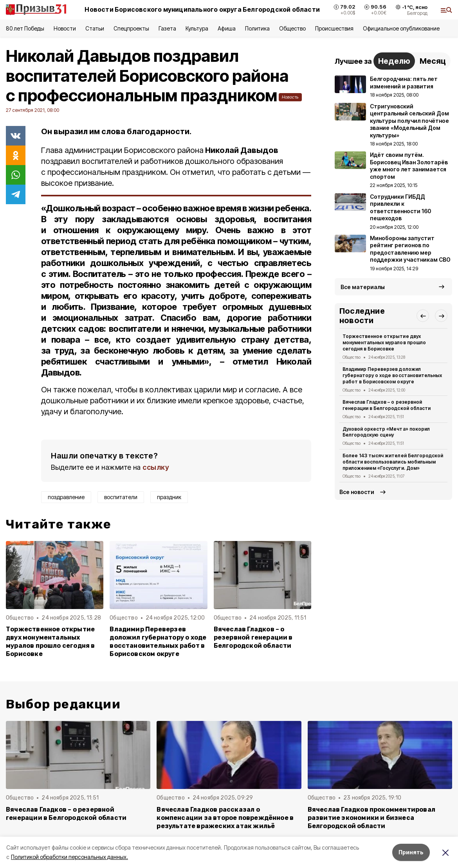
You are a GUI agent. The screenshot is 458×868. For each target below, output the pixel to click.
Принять (411, 852)
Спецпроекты (131, 28)
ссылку (156, 467)
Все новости (357, 492)
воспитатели (121, 497)
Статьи (95, 28)
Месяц (433, 61)
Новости (65, 28)
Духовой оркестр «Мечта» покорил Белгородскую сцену (386, 432)
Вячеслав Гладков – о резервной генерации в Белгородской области (253, 637)
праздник (169, 497)
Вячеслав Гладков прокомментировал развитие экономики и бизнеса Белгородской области (371, 818)
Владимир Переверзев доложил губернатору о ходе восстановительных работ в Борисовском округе (158, 642)
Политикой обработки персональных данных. (69, 857)
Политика (257, 28)
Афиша (226, 28)
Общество (292, 28)
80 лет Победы (25, 28)
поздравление (66, 497)
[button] (423, 316)
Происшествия (334, 28)
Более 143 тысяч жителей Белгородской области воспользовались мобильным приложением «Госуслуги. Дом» (393, 462)
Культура (197, 28)
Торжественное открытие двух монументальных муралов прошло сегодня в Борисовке (50, 642)
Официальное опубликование (401, 28)
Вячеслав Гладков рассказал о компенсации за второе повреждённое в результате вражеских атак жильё (225, 818)
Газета (167, 28)
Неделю (394, 61)
